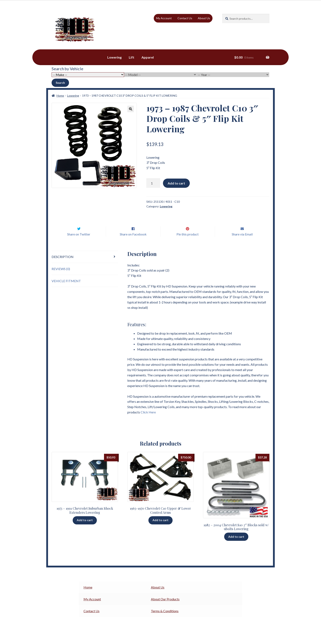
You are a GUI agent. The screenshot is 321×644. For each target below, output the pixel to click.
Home (60, 96)
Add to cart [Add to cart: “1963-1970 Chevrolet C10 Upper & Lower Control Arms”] (160, 529)
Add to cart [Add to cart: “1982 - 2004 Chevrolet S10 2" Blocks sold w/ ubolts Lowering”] (236, 545)
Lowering (114, 57)
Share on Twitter (79, 243)
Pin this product (188, 243)
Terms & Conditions (165, 620)
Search (60, 83)
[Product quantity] (153, 183)
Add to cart (176, 183)
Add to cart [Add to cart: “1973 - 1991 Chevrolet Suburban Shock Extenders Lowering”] (85, 529)
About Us (204, 18)
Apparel (148, 57)
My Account (164, 18)
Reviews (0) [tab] (61, 277)
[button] (131, 109)
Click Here (148, 421)
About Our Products (165, 608)
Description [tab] (63, 265)
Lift (132, 57)
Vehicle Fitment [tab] (66, 289)
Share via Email (242, 243)
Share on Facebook (133, 243)
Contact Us (185, 18)
